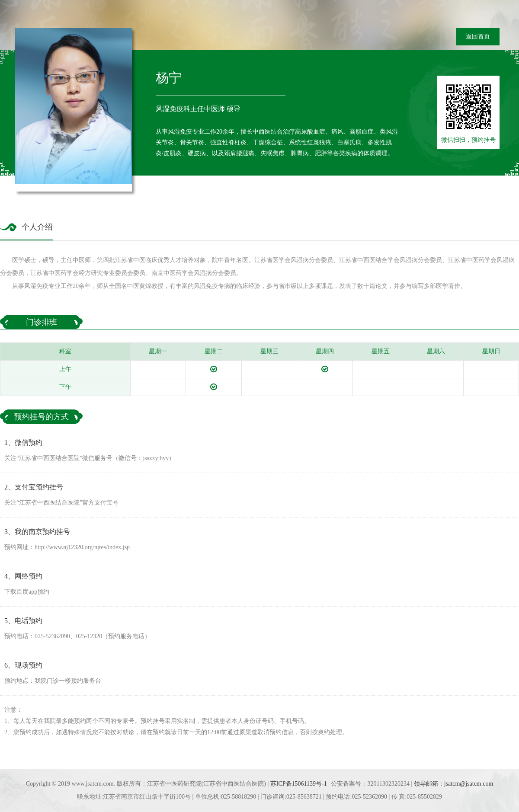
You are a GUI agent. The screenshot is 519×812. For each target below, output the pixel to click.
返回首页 (478, 37)
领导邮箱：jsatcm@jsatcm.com (454, 784)
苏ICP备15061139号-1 (299, 784)
